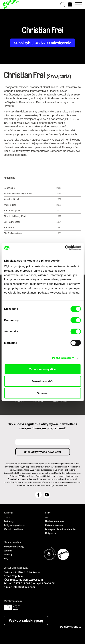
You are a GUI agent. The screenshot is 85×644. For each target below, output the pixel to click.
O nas (7, 517)
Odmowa (42, 393)
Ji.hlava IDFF (39, 401)
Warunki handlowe (13, 529)
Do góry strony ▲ (71, 627)
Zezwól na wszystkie (43, 369)
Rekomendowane (54, 525)
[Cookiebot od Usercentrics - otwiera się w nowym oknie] (65, 248)
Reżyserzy (51, 533)
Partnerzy (9, 521)
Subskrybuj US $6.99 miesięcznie (43, 43)
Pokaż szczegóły (63, 358)
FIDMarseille (19, 401)
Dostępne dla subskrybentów (61, 529)
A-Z (47, 517)
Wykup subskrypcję (26, 620)
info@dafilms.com (24, 587)
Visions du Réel (60, 401)
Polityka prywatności (14, 525)
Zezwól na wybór (42, 381)
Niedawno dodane (55, 521)
